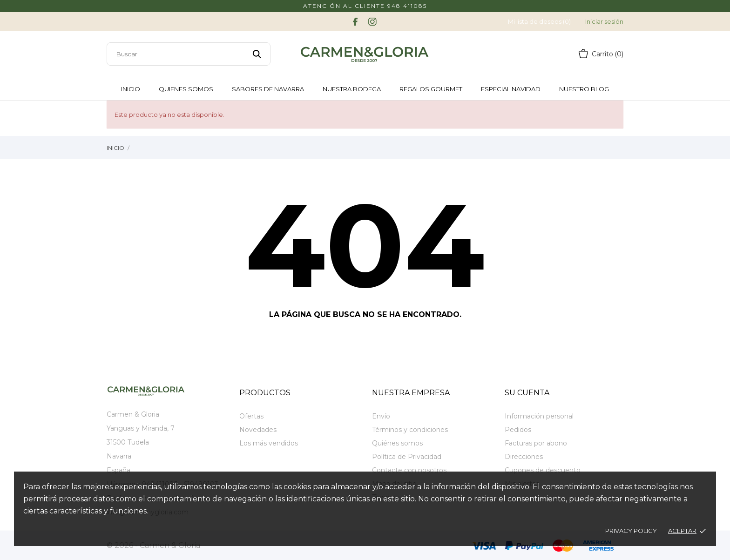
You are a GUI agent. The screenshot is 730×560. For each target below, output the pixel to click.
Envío (381, 416)
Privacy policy (631, 531)
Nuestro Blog (588, 85)
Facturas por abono (536, 443)
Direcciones (524, 457)
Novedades (258, 430)
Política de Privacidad (407, 457)
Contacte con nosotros (409, 470)
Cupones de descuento (543, 470)
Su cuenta (527, 393)
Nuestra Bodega (352, 89)
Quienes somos (189, 85)
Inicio (134, 85)
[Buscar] (189, 54)
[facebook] (355, 21)
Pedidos (518, 430)
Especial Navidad (511, 89)
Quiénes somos (397, 443)
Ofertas (251, 416)
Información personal (539, 416)
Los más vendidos (269, 443)
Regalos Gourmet (431, 89)
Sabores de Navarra (271, 85)
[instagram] (372, 21)
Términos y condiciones (410, 430)
